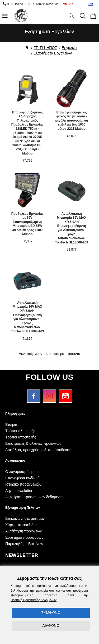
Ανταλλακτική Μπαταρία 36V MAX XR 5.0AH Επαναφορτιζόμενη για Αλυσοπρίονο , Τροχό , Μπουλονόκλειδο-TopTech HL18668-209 (72, 228)
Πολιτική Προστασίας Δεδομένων (34, 600)
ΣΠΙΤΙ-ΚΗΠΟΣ (45, 48)
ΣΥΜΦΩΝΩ (51, 613)
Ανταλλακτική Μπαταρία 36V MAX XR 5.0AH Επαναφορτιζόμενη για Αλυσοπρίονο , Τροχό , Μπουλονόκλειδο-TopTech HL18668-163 (27, 317)
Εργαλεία (69, 48)
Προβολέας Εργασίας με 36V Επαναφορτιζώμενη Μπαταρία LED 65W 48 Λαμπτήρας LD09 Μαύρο (27, 224)
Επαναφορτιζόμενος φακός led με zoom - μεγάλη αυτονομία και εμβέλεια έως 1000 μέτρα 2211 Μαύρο (72, 121)
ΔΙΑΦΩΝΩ (51, 626)
